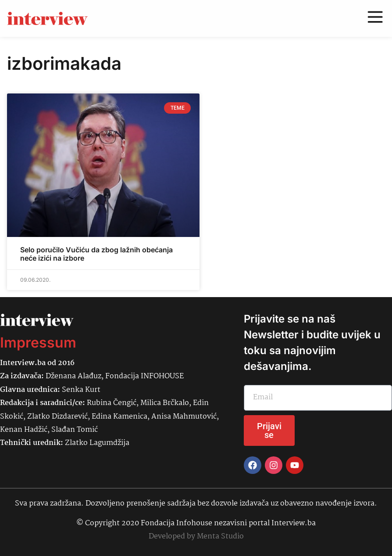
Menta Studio (220, 536)
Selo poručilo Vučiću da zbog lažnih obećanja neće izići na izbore (96, 254)
